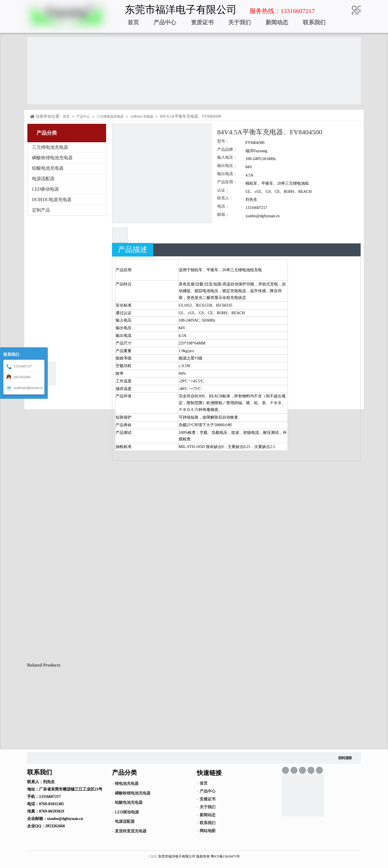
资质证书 (202, 22)
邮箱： (223, 215)
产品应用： (227, 182)
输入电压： (227, 158)
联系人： (225, 198)
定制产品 (41, 210)
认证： (223, 190)
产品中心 (165, 22)
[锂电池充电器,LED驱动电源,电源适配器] (303, 795)
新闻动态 (277, 22)
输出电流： (227, 174)
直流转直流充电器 (131, 831)
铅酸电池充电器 (48, 168)
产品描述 (133, 250)
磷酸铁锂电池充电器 (52, 158)
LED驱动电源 (45, 189)
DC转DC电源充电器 (52, 200)
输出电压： (227, 166)
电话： (223, 206)
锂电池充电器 (127, 784)
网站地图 (208, 831)
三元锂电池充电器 (50, 147)
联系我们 (314, 22)
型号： (223, 141)
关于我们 (240, 22)
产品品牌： (227, 150)
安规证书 (208, 799)
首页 (133, 22)
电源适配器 (43, 179)
